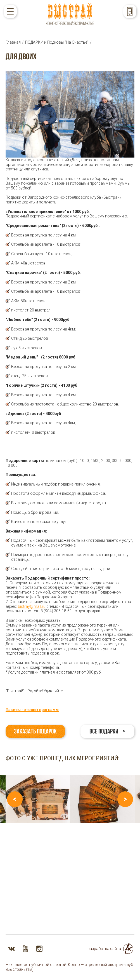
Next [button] (125, 799)
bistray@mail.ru (32, 606)
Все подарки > (107, 731)
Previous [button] (15, 799)
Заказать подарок (35, 731)
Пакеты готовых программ (32, 710)
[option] (38, 799)
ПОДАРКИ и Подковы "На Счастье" (57, 42)
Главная (13, 42)
